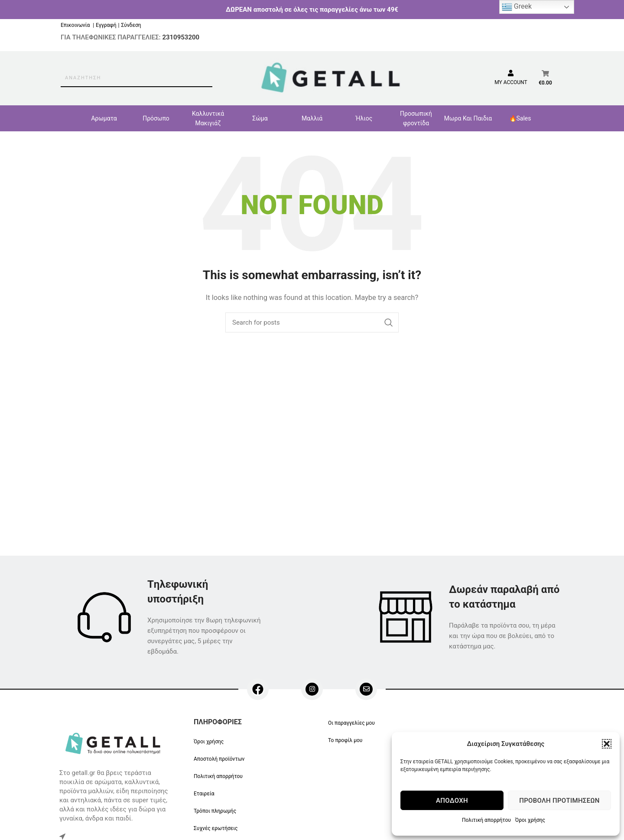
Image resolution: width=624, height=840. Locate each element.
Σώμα (260, 118)
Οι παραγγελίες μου (351, 723)
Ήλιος (364, 118)
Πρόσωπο (156, 118)
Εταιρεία (204, 794)
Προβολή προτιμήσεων (559, 801)
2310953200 (181, 37)
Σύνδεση (131, 25)
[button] (607, 744)
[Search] (312, 322)
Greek (517, 7)
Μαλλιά (312, 118)
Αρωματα (104, 118)
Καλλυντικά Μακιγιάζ (208, 118)
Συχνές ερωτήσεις (216, 828)
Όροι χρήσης (530, 820)
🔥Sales (520, 118)
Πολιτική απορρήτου (486, 820)
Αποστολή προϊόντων (219, 759)
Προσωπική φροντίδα (416, 118)
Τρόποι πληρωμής (215, 811)
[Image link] (114, 742)
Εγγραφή (106, 25)
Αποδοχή (452, 801)
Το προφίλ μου (345, 740)
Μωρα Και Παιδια (468, 118)
